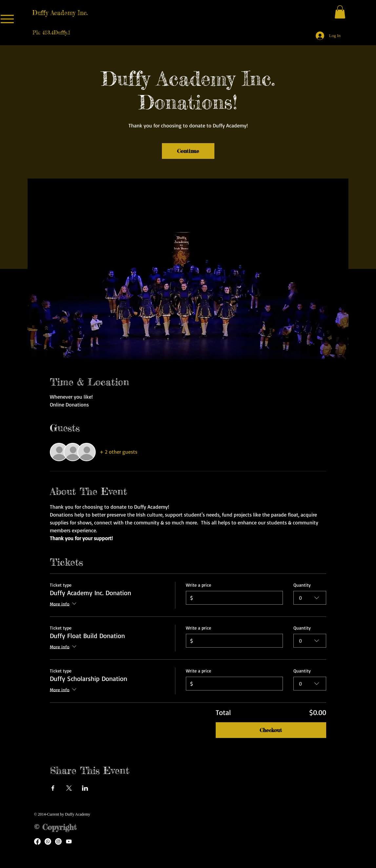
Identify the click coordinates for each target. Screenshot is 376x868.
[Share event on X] (69, 788)
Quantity (302, 585)
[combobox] (310, 598)
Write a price (198, 585)
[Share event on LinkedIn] (85, 788)
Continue (188, 151)
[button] (340, 12)
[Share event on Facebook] (53, 788)
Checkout (271, 730)
